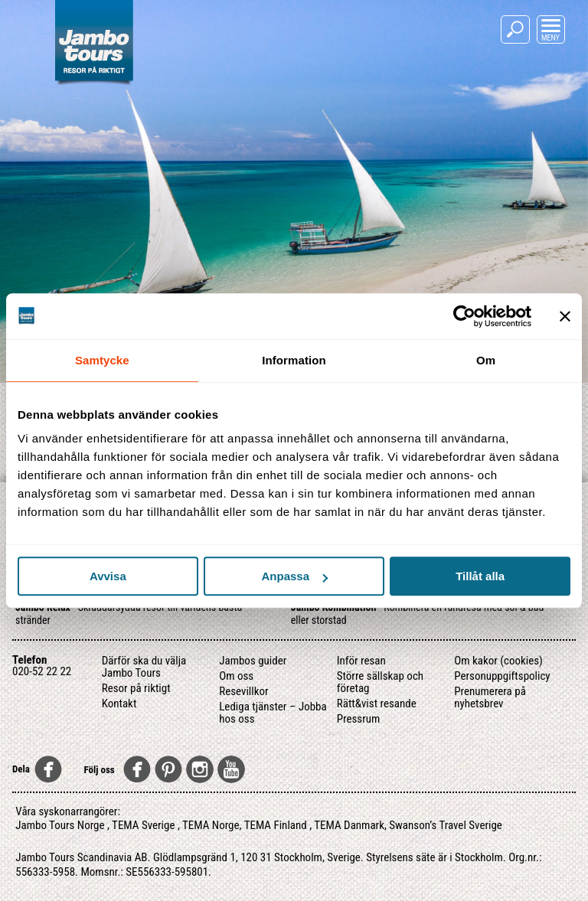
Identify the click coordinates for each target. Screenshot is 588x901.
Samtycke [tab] (102, 360)
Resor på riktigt (136, 688)
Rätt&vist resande (377, 703)
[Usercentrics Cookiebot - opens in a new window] (464, 316)
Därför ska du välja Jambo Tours (144, 667)
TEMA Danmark (349, 825)
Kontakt (119, 703)
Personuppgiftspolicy (502, 676)
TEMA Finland (276, 825)
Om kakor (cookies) (498, 661)
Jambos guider (253, 661)
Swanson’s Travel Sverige (446, 825)
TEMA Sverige (143, 825)
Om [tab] (486, 360)
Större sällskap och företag (380, 682)
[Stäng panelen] (565, 316)
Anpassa (294, 576)
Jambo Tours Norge (60, 825)
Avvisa (108, 576)
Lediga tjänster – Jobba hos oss (273, 713)
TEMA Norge (211, 825)
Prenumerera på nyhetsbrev (490, 697)
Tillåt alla (480, 576)
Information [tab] (294, 360)
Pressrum (359, 719)
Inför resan (361, 661)
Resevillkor (243, 691)
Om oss (236, 676)
